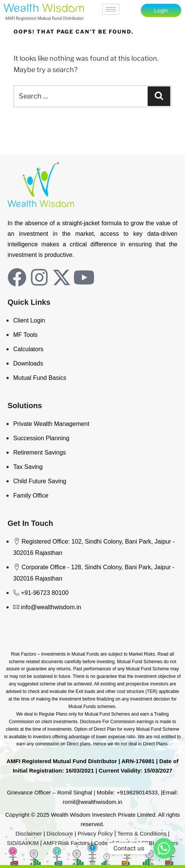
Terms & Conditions (142, 833)
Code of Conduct (115, 843)
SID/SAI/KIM (23, 843)
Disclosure (60, 833)
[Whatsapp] (164, 848)
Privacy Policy (95, 833)
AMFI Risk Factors (66, 843)
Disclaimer (29, 833)
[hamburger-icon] (111, 9)
